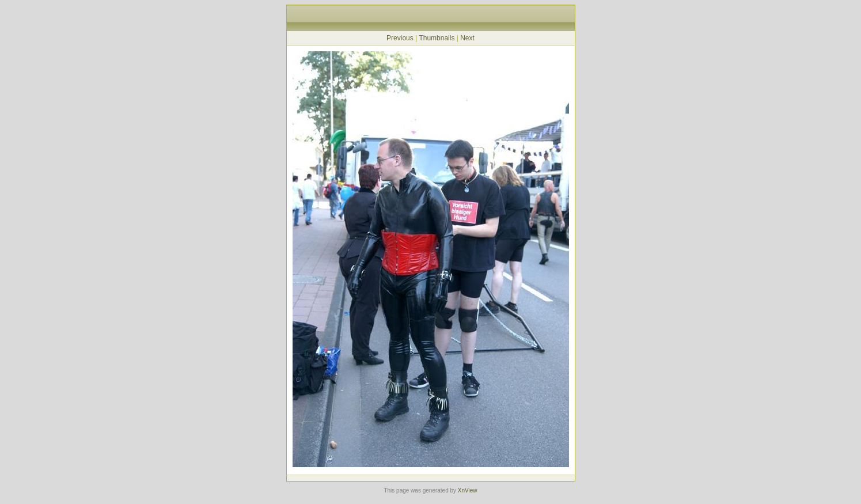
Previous (400, 38)
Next (467, 38)
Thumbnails (437, 38)
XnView (468, 490)
